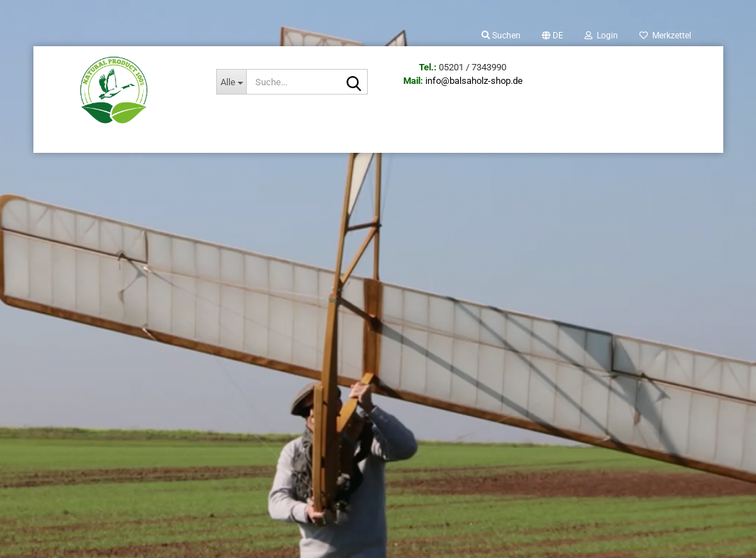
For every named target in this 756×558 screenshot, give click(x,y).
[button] (553, 36)
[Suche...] (231, 82)
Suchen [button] (501, 36)
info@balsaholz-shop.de (474, 81)
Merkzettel (665, 36)
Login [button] (601, 36)
